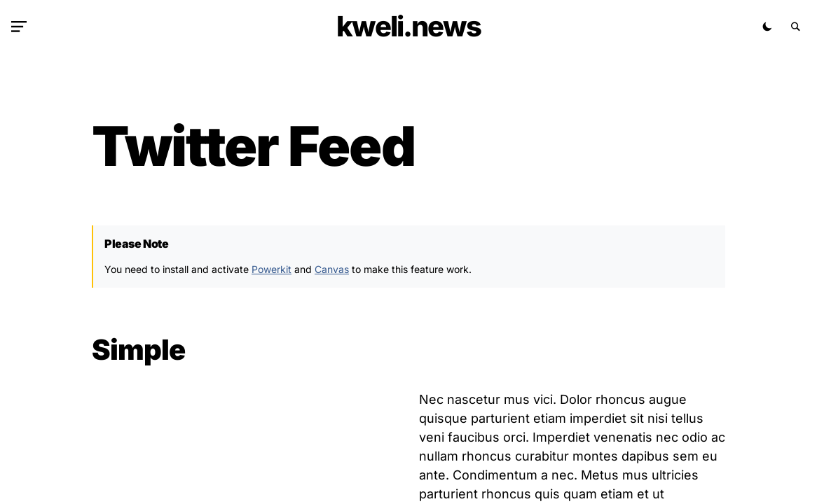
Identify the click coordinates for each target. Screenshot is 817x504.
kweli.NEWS (408, 26)
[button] (22, 27)
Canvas (332, 269)
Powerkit (272, 269)
